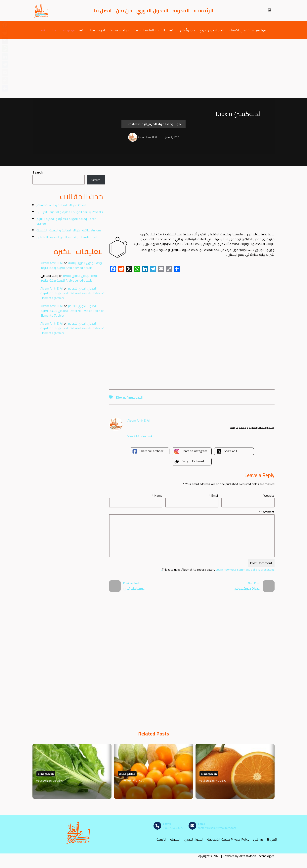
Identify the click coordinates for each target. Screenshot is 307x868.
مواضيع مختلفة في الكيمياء (248, 30)
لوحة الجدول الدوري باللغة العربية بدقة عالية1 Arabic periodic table (71, 265)
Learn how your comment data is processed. (218, 570)
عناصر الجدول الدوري (212, 30)
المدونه (175, 839)
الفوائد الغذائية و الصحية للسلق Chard (61, 205)
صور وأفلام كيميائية (182, 30)
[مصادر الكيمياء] (41, 11)
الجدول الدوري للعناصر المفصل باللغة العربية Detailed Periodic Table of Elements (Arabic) (72, 293)
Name (157, 495)
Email (214, 495)
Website (269, 495)
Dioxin (121, 397)
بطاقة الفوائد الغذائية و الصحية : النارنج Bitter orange (66, 221)
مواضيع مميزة (119, 30)
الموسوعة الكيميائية (92, 30)
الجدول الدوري (152, 11)
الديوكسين (135, 397)
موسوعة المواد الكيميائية (58, 30)
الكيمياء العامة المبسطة (149, 30)
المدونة (181, 11)
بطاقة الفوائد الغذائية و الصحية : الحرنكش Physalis (70, 212)
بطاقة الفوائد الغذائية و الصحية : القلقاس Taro (67, 237)
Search (38, 172)
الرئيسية (204, 11)
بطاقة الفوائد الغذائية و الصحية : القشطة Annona (69, 230)
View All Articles (140, 436)
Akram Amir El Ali (52, 263)
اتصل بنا (103, 11)
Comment (267, 512)
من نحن (124, 11)
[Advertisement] (153, 68)
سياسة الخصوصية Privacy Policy (228, 839)
